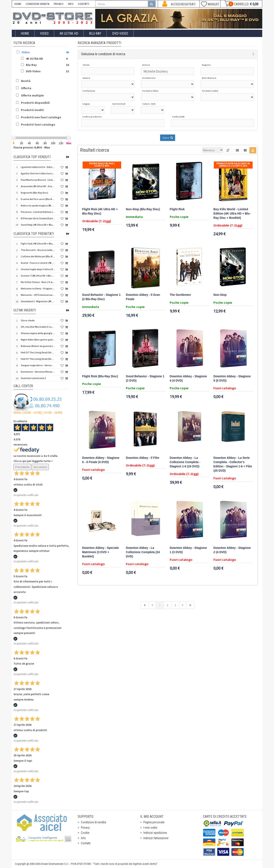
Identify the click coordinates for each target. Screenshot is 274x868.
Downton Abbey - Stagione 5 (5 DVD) (232, 378)
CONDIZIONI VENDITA (37, 4)
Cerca (168, 138)
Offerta (26, 88)
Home (25, 33)
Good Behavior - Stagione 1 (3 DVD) (145, 378)
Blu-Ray (95, 33)
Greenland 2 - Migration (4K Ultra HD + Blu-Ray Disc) (38, 301)
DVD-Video (120, 33)
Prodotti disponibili (35, 103)
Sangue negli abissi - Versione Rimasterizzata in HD (38, 365)
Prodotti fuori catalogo (38, 124)
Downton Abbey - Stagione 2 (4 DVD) (232, 550)
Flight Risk (177, 209)
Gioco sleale (28, 320)
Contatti (86, 843)
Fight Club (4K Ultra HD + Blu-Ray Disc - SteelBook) (38, 244)
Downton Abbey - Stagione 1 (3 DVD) (188, 550)
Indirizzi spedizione (155, 833)
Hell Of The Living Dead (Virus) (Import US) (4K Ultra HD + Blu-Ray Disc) (38, 352)
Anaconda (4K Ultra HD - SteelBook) (38, 186)
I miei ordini (150, 828)
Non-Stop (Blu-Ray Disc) (143, 209)
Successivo (40, 467)
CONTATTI (84, 4)
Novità (26, 81)
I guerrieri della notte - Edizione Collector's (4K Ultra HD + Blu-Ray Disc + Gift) (38, 167)
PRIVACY (59, 4)
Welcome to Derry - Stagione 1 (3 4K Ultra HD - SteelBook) (38, 288)
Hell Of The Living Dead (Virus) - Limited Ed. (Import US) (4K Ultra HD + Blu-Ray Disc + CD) (38, 359)
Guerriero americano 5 (33, 378)
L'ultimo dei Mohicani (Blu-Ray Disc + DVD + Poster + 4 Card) (38, 256)
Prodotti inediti (32, 110)
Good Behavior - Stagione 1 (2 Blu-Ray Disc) (101, 297)
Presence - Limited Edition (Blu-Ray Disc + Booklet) (38, 212)
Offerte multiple (32, 95)
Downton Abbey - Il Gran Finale (143, 297)
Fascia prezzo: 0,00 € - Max (32, 147)
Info (83, 838)
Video (44, 33)
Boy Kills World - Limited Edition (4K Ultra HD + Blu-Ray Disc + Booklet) (232, 214)
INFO (71, 4)
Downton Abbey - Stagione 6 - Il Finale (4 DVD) (101, 460)
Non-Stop (220, 295)
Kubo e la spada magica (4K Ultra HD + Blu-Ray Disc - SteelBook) (38, 205)
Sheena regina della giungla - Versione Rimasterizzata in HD (38, 333)
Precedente (22, 467)
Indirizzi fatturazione (156, 838)
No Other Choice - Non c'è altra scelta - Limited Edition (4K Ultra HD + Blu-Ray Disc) (38, 282)
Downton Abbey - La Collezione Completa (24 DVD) (143, 552)
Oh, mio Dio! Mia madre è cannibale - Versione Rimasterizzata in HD (38, 327)
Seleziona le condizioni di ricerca (103, 54)
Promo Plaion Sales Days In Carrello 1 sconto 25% (233, 165)
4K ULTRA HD (69, 33)
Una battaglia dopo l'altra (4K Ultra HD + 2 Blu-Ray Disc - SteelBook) (38, 269)
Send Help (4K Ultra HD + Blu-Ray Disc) (38, 225)
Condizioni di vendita (94, 822)
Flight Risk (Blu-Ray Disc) (100, 376)
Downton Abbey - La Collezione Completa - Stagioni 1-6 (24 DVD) (185, 462)
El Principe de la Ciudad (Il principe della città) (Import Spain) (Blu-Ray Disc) (38, 218)
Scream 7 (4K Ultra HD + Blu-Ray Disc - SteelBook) (38, 276)
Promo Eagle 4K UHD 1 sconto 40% (102, 165)
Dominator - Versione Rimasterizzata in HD (38, 372)
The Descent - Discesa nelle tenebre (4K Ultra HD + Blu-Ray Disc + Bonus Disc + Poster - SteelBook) (38, 250)
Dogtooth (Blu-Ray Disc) (34, 193)
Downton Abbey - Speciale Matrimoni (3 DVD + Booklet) (101, 552)
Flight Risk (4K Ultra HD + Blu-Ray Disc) (100, 211)
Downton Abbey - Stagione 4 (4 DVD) (188, 378)
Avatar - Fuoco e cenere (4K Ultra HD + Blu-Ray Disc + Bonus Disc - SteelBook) (38, 263)
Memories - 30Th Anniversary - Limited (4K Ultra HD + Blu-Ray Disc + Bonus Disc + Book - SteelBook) (38, 295)
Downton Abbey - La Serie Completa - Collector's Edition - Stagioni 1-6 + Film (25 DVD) (233, 464)
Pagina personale (154, 822)
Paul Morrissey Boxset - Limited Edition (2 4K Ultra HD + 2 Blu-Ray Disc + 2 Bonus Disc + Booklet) (38, 180)
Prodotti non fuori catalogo (41, 117)
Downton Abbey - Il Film (143, 458)
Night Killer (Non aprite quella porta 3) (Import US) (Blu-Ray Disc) (38, 340)
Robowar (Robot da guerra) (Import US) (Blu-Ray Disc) (38, 346)
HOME (18, 4)
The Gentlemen (180, 295)
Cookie (85, 833)
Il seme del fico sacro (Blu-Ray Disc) (38, 199)
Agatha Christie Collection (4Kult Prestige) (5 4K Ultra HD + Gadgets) (38, 173)
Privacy (85, 828)
